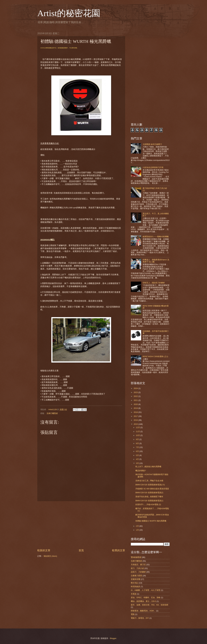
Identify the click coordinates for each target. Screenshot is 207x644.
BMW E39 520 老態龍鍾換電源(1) (149, 501)
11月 (138, 431)
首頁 (81, 550)
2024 (136, 388)
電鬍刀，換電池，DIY (140, 618)
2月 (138, 526)
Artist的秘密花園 (69, 13)
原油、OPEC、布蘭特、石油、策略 (146, 597)
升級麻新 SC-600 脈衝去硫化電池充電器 (152, 489)
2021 (136, 400)
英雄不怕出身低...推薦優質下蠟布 (149, 497)
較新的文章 (44, 550)
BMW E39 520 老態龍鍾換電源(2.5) (150, 485)
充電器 (134, 594)
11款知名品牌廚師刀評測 (153, 167)
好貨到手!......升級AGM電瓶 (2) (148, 504)
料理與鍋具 (135, 587)
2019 (136, 408)
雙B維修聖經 (136, 557)
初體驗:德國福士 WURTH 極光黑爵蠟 (151, 521)
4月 (138, 459)
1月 (138, 530)
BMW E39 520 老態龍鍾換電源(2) (149, 493)
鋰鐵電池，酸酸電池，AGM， (143, 611)
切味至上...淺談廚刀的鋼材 (154, 283)
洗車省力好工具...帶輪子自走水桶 (149, 481)
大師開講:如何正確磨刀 (152, 144)
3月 (138, 463)
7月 (138, 447)
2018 (136, 412)
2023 (136, 392)
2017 (136, 416)
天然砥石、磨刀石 (138, 565)
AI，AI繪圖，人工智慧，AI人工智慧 (146, 590)
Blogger (113, 638)
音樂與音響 (135, 579)
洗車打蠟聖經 (52, 413)
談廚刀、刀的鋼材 (138, 572)
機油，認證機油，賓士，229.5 (143, 601)
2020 (136, 404)
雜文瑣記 (135, 583)
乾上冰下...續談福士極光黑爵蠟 (148, 467)
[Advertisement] (81, 525)
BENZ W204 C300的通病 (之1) (155, 356)
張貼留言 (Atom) (50, 556)
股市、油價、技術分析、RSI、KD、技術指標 (149, 605)
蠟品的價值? (141, 471)
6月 (138, 451)
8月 (138, 443)
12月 (138, 427)
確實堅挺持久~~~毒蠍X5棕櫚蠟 (156, 237)
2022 (136, 396)
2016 (136, 420)
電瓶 (133, 614)
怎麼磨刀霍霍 (136, 576)
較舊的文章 (119, 550)
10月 (138, 435)
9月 (138, 439)
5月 (138, 455)
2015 (136, 424)
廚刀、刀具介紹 (137, 568)
